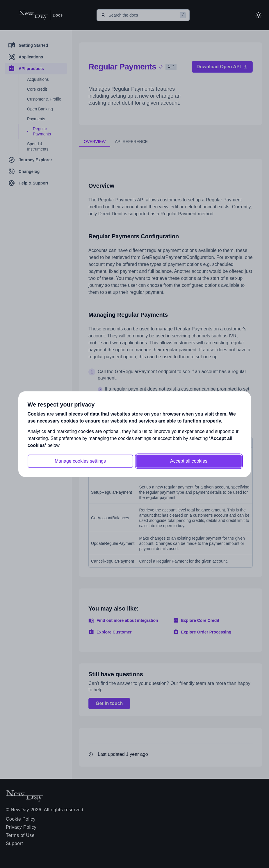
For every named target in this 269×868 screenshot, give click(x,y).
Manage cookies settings (80, 461)
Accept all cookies (189, 461)
